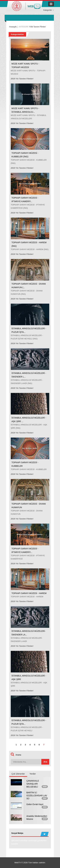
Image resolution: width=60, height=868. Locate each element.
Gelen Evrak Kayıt (35, 804)
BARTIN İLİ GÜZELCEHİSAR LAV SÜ (37, 796)
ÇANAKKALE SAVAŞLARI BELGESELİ (33, 784)
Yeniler (33, 774)
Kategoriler (49, 10)
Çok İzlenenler (18, 774)
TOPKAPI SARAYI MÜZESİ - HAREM (29, 593)
